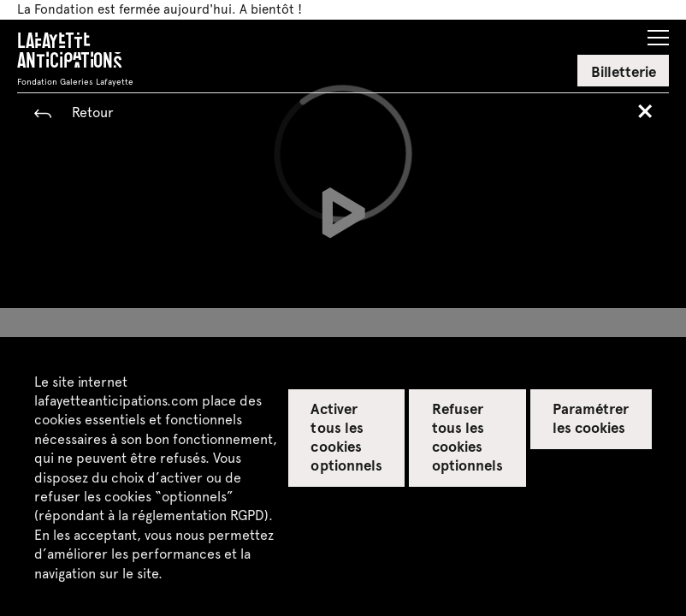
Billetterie (624, 71)
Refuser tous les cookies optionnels (467, 436)
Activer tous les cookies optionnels (346, 436)
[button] (658, 33)
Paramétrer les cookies (591, 418)
